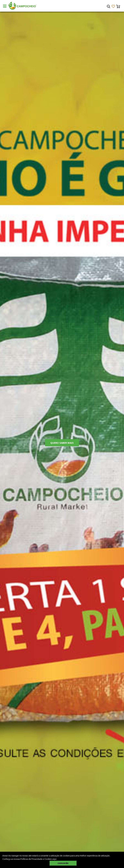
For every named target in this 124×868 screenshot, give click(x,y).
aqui (54, 859)
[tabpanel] (62, 440)
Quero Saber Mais (62, 443)
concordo (63, 863)
